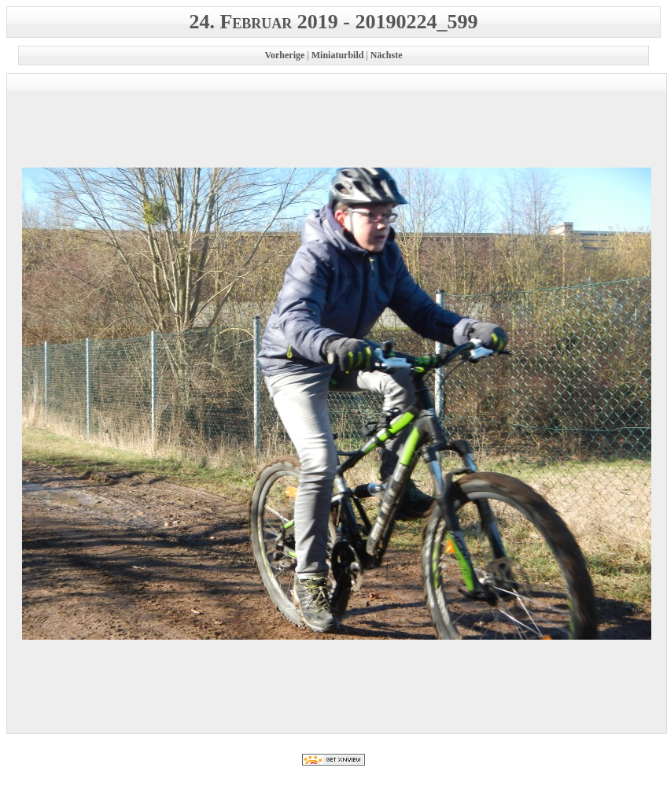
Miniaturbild (338, 55)
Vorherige (284, 55)
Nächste (387, 55)
